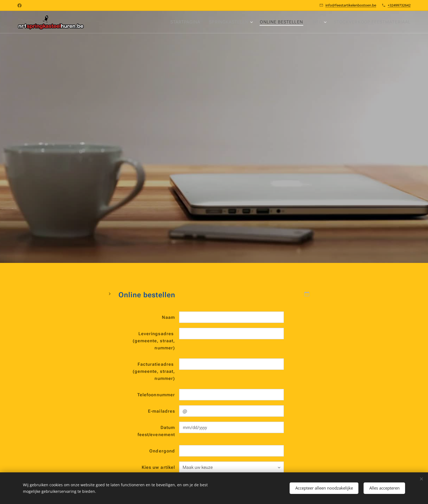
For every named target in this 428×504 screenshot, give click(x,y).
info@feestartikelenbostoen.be (351, 5)
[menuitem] (181, 22)
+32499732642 (399, 5)
